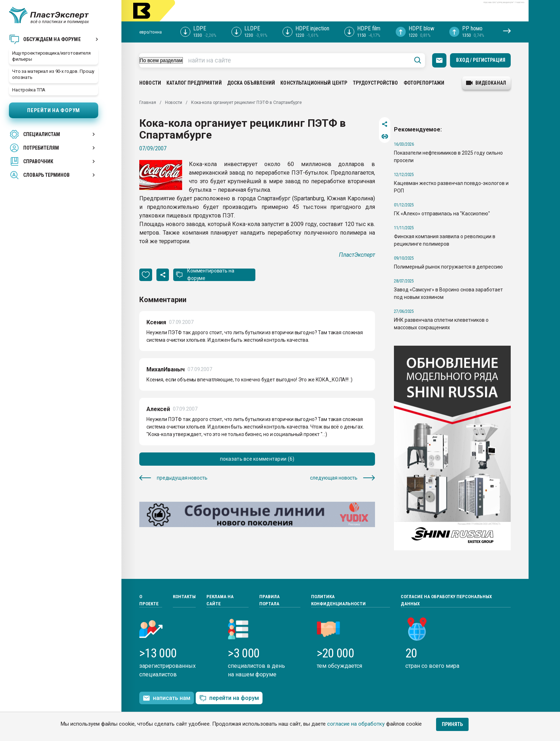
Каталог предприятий (194, 83)
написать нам (167, 698)
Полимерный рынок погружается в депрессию (448, 267)
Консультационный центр (314, 83)
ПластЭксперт (357, 255)
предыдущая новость (173, 478)
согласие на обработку (356, 724)
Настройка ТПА (29, 90)
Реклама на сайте (220, 600)
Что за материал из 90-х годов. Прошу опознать (53, 74)
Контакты (184, 597)
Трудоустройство (376, 83)
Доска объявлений (251, 83)
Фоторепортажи (424, 83)
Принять (452, 724)
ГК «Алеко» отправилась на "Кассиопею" (442, 214)
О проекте (149, 600)
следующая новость (342, 478)
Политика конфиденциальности (338, 600)
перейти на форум (229, 698)
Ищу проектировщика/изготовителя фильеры (51, 56)
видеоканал (486, 83)
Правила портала (269, 600)
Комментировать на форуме (211, 274)
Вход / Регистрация (481, 60)
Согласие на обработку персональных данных (446, 600)
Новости (150, 83)
